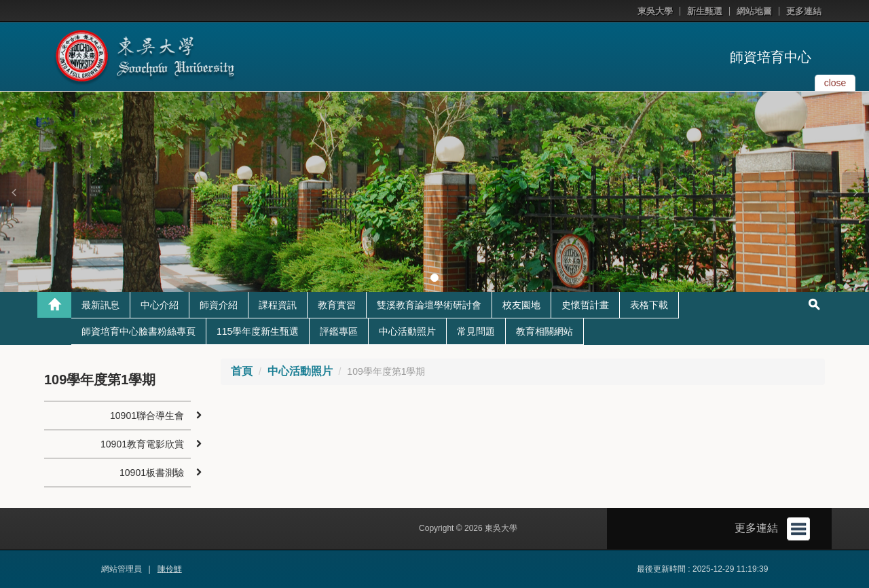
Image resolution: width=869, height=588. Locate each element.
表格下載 (649, 305)
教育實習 (337, 305)
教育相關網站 (544, 331)
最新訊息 (100, 305)
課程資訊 (278, 305)
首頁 (242, 371)
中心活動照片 (407, 331)
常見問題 (476, 331)
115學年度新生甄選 (258, 331)
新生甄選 (705, 11)
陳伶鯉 (170, 569)
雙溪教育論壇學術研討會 (429, 305)
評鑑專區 (339, 331)
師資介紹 (219, 305)
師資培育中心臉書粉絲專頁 (138, 331)
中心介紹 (160, 305)
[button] (14, 192)
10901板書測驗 (152, 473)
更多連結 (804, 11)
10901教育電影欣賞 (142, 444)
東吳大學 (655, 11)
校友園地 (521, 305)
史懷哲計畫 (585, 305)
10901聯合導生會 (147, 416)
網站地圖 (754, 11)
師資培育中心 (771, 57)
